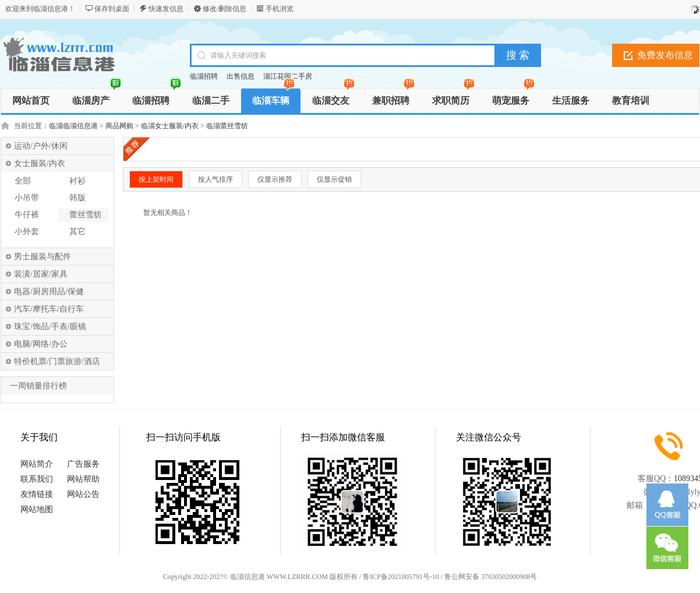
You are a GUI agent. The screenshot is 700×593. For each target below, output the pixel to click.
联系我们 (37, 479)
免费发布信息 (665, 55)
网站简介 (37, 464)
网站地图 (37, 509)
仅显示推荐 (275, 179)
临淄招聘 (204, 76)
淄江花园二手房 (288, 76)
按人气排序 (215, 179)
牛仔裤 (27, 215)
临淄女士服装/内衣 (170, 126)
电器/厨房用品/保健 (49, 292)
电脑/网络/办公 (41, 344)
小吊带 (27, 198)
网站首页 (31, 100)
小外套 (27, 232)
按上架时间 (156, 179)
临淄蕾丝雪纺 (227, 126)
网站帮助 (83, 479)
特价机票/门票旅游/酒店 (57, 361)
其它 (77, 232)
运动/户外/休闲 (41, 146)
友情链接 (37, 494)
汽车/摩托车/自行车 (49, 309)
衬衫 (77, 181)
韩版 (77, 198)
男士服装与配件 (43, 257)
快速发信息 (166, 9)
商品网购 (119, 126)
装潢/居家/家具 (41, 274)
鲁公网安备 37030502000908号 (491, 577)
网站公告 (83, 494)
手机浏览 (280, 9)
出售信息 (241, 76)
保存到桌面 (112, 9)
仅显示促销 (334, 179)
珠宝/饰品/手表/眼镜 (50, 326)
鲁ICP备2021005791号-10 (401, 577)
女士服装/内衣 (40, 163)
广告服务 (83, 464)
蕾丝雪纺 (86, 215)
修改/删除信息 (225, 9)
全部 (23, 181)
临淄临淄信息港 (73, 126)
